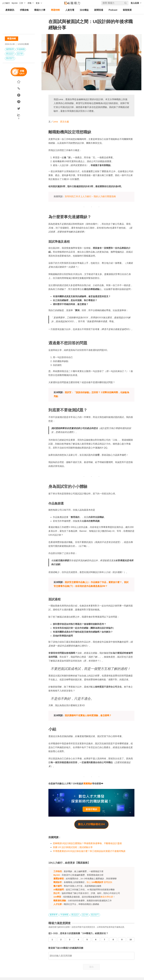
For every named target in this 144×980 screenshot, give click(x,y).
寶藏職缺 (88, 784)
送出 (91, 967)
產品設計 (10, 54)
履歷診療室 (59, 879)
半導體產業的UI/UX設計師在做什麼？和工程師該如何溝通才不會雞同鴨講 (89, 851)
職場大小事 (40, 10)
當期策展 (127, 10)
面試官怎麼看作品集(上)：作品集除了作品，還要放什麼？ (93, 582)
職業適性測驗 (60, 901)
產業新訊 (10, 10)
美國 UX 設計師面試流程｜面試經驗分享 (73, 847)
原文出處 (65, 122)
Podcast (113, 10)
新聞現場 (99, 10)
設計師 (20, 54)
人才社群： (59, 904)
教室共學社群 (107, 897)
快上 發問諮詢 (99, 882)
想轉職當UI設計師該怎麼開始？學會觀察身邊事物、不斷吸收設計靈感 (87, 843)
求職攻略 (24, 10)
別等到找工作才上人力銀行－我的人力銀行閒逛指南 (90, 196)
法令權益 (84, 10)
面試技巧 (10, 58)
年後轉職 (21, 49)
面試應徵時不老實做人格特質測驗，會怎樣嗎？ (88, 715)
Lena (55, 122)
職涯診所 (58, 882)
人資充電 (70, 10)
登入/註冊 (135, 3)
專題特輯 (55, 10)
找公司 (57, 893)
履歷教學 (10, 49)
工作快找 (58, 871)
